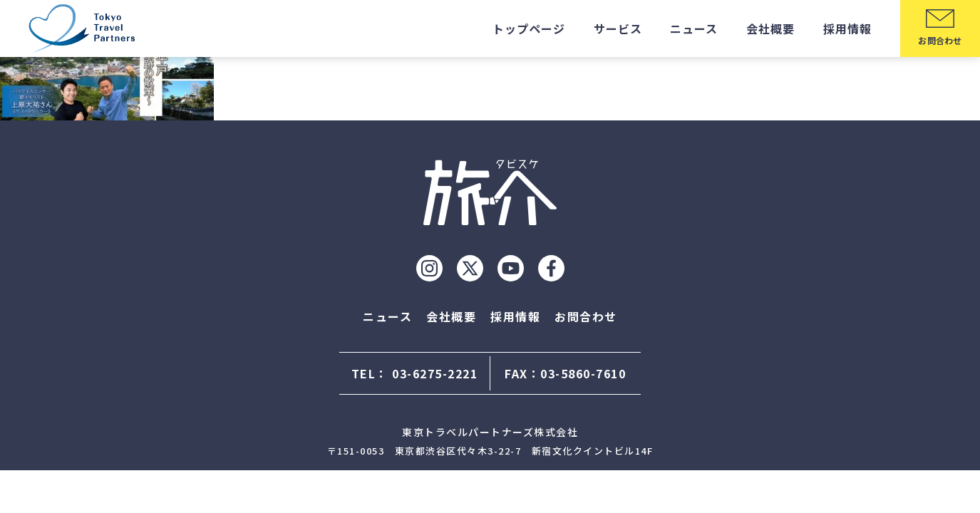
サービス (618, 28)
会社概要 (770, 28)
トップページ (529, 28)
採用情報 (847, 28)
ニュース (694, 28)
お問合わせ (586, 316)
